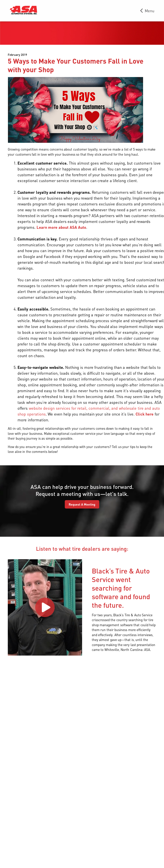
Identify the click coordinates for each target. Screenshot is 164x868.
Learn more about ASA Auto (61, 227)
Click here (145, 414)
